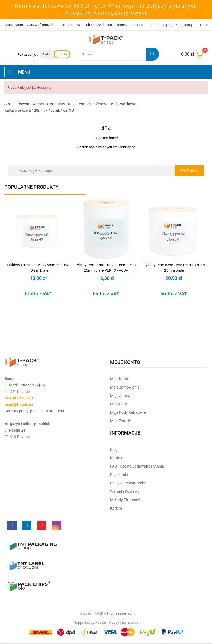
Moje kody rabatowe (128, 412)
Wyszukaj (189, 171)
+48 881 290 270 (67, 25)
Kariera (116, 508)
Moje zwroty (121, 421)
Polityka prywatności (128, 483)
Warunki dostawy (125, 491)
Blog (114, 449)
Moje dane (119, 404)
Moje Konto (120, 379)
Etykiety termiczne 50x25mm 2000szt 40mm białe (38, 268)
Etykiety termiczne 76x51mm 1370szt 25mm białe (174, 268)
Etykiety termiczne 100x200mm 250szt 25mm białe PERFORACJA (106, 268)
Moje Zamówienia (125, 387)
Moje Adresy (120, 396)
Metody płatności (125, 500)
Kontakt (117, 458)
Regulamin (119, 475)
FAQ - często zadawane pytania (137, 466)
